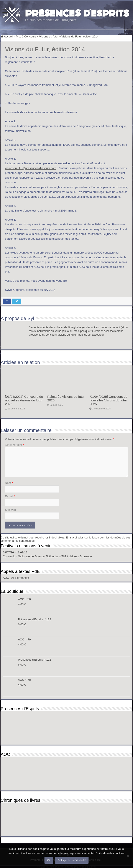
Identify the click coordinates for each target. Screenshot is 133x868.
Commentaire (14, 445)
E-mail (10, 496)
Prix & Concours (26, 36)
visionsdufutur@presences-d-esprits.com (31, 168)
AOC (6, 578)
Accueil (7, 36)
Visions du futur (49, 36)
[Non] (128, 856)
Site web (10, 510)
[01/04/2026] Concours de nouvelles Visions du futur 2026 (24, 400)
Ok (49, 860)
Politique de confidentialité (72, 860)
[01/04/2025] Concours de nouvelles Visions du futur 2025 (108, 400)
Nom (9, 483)
